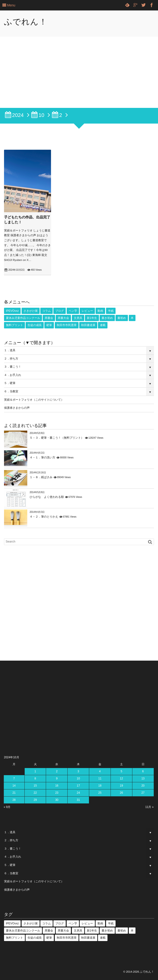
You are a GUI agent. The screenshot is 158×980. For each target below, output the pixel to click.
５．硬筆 (10, 383)
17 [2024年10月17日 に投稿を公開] (78, 786)
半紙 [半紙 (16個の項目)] (111, 311)
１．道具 (10, 350)
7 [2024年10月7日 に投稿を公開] (14, 778)
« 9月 (7, 807)
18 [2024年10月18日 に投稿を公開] (100, 786)
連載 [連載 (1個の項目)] (103, 325)
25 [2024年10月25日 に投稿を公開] (100, 793)
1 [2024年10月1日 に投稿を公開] (35, 771)
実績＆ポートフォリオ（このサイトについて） (34, 400)
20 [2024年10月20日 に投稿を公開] (143, 786)
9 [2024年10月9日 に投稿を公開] (57, 778)
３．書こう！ (13, 367)
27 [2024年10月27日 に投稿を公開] (143, 793)
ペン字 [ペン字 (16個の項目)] (73, 311)
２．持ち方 (11, 359)
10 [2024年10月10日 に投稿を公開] (78, 778)
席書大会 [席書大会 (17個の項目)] (63, 318)
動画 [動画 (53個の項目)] (100, 311)
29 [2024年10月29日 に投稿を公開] (35, 800)
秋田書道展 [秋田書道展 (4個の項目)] (88, 325)
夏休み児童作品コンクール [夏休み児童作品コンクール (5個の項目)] (23, 318)
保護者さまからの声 (17, 408)
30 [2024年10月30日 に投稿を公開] (57, 800)
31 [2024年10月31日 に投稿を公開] (78, 800)
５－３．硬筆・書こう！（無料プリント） (57, 438)
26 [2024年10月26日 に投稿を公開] (121, 793)
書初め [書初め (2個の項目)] (122, 318)
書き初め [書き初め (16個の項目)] (107, 318)
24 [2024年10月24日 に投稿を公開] (78, 793)
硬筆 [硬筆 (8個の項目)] (49, 325)
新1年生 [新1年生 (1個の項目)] (92, 318)
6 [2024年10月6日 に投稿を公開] (143, 771)
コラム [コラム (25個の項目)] (46, 311)
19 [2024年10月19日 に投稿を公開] (121, 786)
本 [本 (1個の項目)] (132, 318)
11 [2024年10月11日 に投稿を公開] (100, 778)
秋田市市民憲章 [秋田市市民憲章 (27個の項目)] (67, 325)
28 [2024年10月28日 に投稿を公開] (14, 800)
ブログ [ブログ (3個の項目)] (60, 311)
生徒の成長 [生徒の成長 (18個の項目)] (35, 325)
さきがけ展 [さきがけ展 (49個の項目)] (31, 311)
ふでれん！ (26, 22)
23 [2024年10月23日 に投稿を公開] (57, 793)
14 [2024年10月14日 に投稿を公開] (14, 786)
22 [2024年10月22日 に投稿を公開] (35, 793)
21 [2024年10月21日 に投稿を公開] (14, 793)
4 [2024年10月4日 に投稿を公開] (100, 771)
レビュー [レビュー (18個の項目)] (87, 311)
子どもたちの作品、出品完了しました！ (27, 220)
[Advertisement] (79, 72)
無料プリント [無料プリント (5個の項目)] (14, 325)
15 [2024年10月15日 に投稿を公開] (35, 786)
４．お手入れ (13, 375)
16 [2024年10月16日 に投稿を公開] (57, 786)
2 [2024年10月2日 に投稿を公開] (57, 771)
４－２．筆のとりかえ (44, 517)
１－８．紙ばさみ (41, 477)
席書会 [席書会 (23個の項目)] (49, 318)
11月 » (149, 807)
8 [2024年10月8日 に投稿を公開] (35, 778)
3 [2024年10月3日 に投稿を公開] (78, 771)
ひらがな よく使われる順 (47, 497)
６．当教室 (11, 391)
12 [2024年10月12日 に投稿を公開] (121, 778)
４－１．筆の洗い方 (42, 457)
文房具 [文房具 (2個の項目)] (78, 318)
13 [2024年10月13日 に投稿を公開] (143, 778)
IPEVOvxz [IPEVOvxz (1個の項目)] (12, 311)
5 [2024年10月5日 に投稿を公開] (121, 771)
